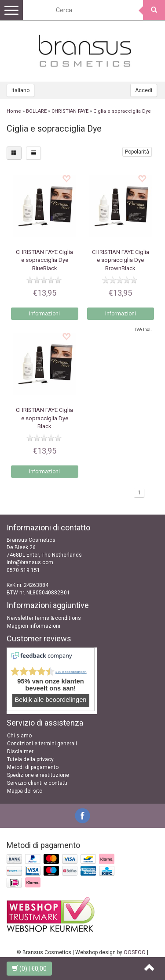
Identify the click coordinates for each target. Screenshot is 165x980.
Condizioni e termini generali (42, 744)
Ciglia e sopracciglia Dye (122, 111)
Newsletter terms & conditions (44, 618)
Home (14, 111)
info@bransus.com (30, 562)
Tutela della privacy (30, 759)
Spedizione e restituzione (38, 775)
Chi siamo (19, 736)
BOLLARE (36, 111)
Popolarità (137, 152)
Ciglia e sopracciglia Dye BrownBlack (121, 260)
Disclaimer (20, 751)
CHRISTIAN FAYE (70, 111)
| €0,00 (29, 969)
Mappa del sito (25, 791)
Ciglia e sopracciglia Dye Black (44, 418)
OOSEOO (135, 952)
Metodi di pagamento (33, 767)
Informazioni (44, 314)
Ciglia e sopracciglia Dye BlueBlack (44, 260)
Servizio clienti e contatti (37, 783)
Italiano (20, 90)
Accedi (144, 90)
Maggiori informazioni (34, 626)
